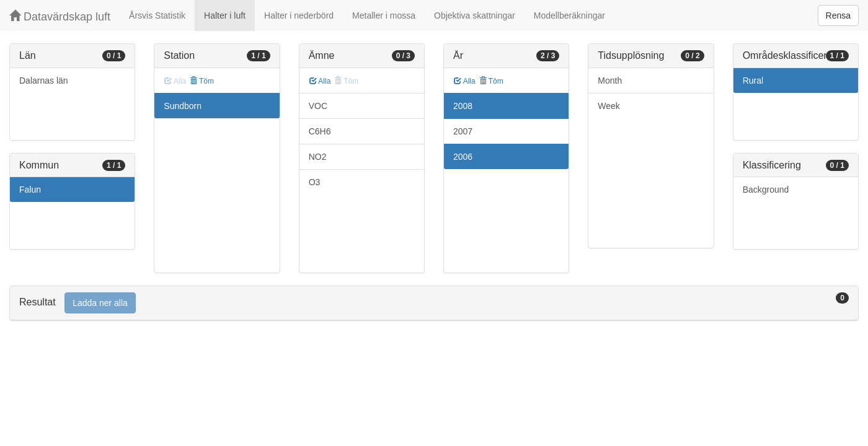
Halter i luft (225, 15)
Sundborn (183, 106)
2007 (463, 131)
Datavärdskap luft (60, 16)
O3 (315, 182)
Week (609, 106)
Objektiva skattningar (475, 15)
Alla (320, 81)
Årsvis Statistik (157, 15)
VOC (318, 106)
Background (766, 190)
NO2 (318, 157)
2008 (463, 106)
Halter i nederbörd (299, 15)
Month (610, 81)
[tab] (434, 303)
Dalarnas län (44, 81)
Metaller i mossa (384, 15)
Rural (753, 81)
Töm (202, 81)
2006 (463, 157)
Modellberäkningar (569, 15)
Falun (30, 190)
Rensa (838, 15)
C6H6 (320, 131)
